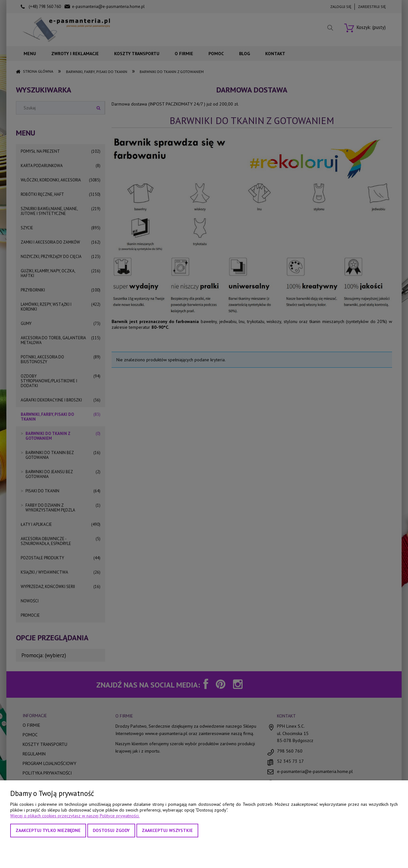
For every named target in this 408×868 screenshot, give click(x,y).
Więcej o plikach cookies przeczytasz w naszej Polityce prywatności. (75, 816)
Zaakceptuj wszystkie (167, 830)
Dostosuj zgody (111, 830)
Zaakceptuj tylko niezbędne (48, 830)
